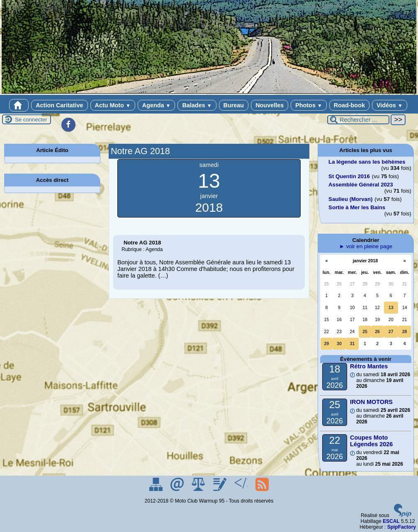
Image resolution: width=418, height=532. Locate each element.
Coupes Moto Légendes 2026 (371, 441)
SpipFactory (402, 527)
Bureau (234, 105)
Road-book (349, 105)
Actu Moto (113, 105)
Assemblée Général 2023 (361, 185)
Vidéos (390, 105)
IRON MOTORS (371, 402)
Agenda (157, 105)
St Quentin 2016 (349, 176)
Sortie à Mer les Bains (357, 207)
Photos (309, 105)
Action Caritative (59, 105)
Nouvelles (270, 105)
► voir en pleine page (366, 246)
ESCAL (391, 521)
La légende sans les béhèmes (367, 162)
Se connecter (31, 120)
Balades (197, 105)
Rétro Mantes (369, 366)
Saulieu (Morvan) (350, 199)
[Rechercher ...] (358, 120)
